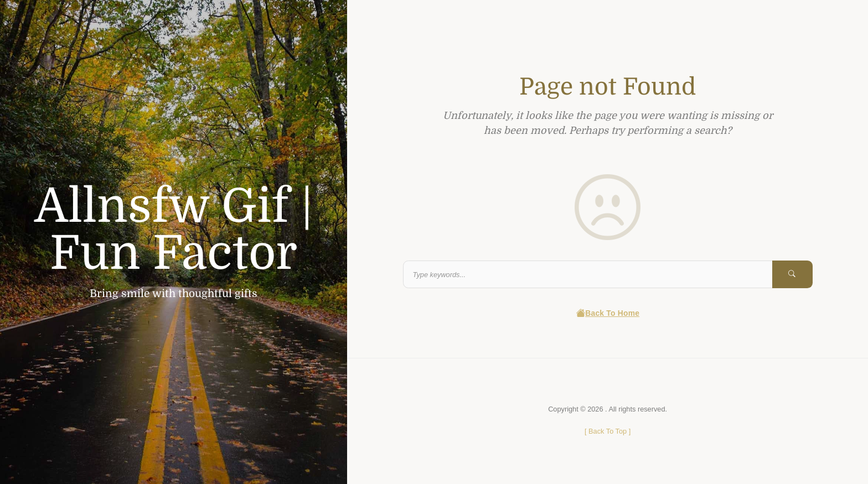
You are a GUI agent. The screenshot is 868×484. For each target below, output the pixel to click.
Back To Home (608, 313)
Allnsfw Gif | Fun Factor (174, 230)
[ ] (608, 431)
